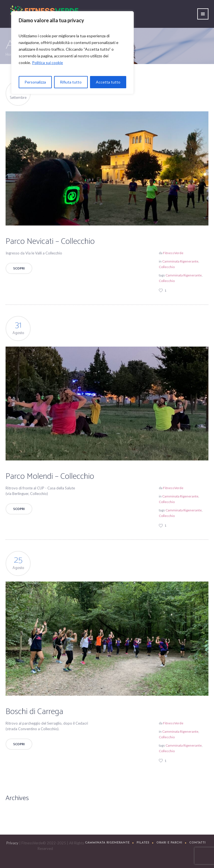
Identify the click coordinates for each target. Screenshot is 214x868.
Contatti (197, 843)
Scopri (19, 269)
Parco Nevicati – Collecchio (50, 241)
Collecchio (167, 267)
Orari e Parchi (169, 843)
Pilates (143, 843)
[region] (72, 53)
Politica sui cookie (48, 62)
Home (10, 54)
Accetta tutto (108, 82)
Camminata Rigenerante (180, 261)
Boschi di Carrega (34, 712)
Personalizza (35, 82)
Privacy (12, 843)
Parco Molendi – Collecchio (50, 476)
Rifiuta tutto (71, 82)
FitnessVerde (173, 253)
